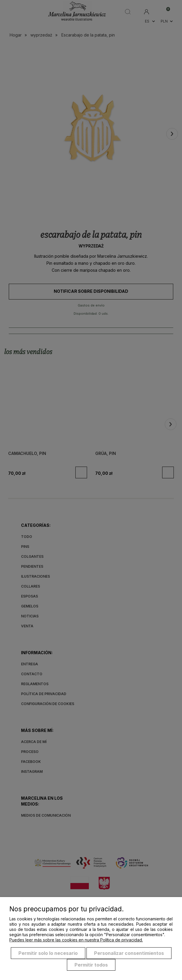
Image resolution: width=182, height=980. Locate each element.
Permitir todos (91, 965)
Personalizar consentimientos (129, 953)
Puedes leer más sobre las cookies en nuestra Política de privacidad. (76, 940)
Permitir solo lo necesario (48, 953)
